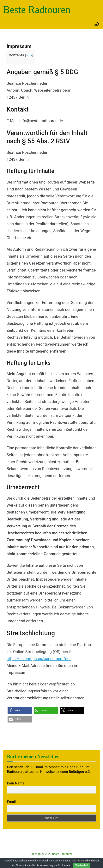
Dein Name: (16, 783)
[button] (20, 710)
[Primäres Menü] (97, 24)
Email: (12, 802)
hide (29, 55)
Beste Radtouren (37, 10)
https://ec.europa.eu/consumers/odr (39, 659)
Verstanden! (82, 865)
